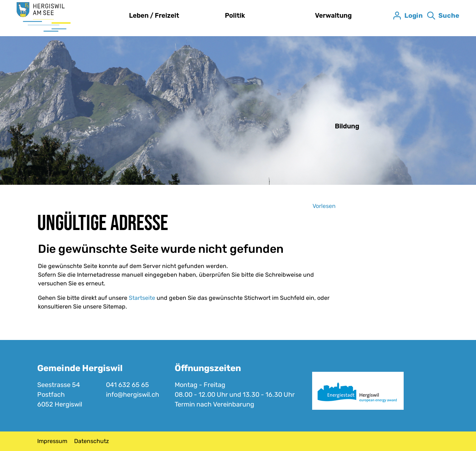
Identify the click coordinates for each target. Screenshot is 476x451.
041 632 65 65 (128, 385)
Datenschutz (92, 441)
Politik (235, 16)
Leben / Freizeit (154, 16)
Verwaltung (333, 16)
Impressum (52, 441)
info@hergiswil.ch (133, 395)
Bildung (347, 126)
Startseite (142, 298)
